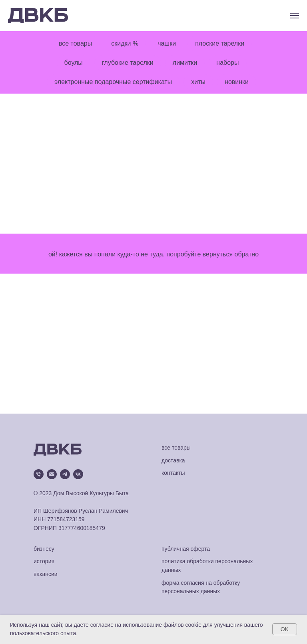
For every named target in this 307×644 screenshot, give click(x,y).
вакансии (46, 574)
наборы (227, 63)
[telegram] (65, 474)
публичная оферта (186, 549)
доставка (173, 460)
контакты (173, 473)
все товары (75, 43)
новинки (237, 82)
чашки (167, 43)
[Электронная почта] (52, 474)
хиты (198, 82)
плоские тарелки (220, 43)
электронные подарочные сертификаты (113, 82)
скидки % (125, 43)
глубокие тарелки (128, 63)
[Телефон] (39, 474)
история (44, 561)
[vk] (78, 474)
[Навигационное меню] (295, 16)
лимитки (185, 63)
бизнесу (44, 549)
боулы (74, 63)
